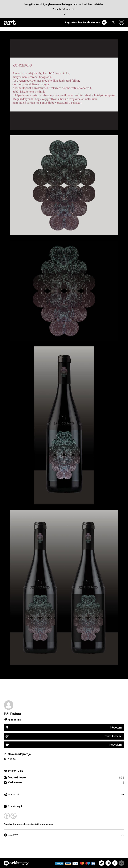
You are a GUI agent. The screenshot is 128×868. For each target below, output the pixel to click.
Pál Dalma (12, 714)
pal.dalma (15, 720)
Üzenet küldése (112, 736)
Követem (116, 728)
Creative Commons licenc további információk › (28, 824)
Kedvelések (15, 782)
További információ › (64, 9)
